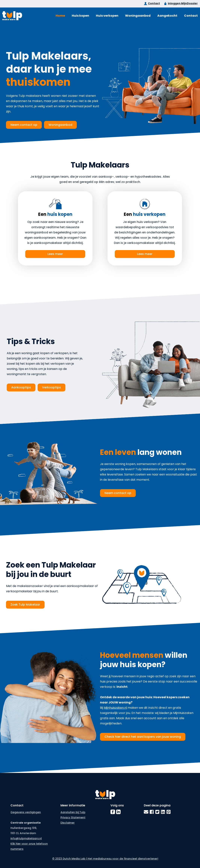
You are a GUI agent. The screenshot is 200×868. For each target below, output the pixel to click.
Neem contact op (24, 125)
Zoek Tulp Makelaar (25, 605)
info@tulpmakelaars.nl (26, 838)
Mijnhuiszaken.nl (115, 708)
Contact (154, 3)
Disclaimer (68, 823)
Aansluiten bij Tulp (73, 812)
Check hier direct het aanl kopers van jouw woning (143, 737)
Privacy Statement (73, 817)
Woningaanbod (138, 16)
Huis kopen (80, 16)
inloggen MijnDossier (183, 3)
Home (60, 16)
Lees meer (55, 254)
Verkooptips (51, 387)
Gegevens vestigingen (26, 812)
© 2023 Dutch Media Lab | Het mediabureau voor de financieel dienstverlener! (105, 859)
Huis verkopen (107, 16)
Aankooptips (21, 387)
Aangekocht (167, 16)
